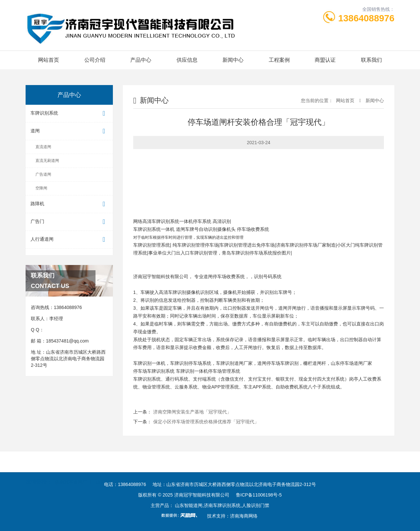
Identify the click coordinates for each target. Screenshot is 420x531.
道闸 (69, 131)
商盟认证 (325, 60)
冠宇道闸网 (203, 462)
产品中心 (141, 60)
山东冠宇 (105, 462)
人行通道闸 (69, 240)
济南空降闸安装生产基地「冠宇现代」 (192, 412)
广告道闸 (43, 174)
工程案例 (279, 60)
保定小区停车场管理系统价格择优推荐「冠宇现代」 (206, 422)
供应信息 (187, 60)
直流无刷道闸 (47, 161)
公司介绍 (95, 60)
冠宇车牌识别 (169, 462)
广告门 (69, 222)
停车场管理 (135, 462)
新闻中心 (233, 60)
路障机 (69, 204)
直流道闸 (43, 147)
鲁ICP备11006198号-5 (259, 495)
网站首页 (49, 60)
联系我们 (371, 60)
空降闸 (41, 188)
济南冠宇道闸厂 (71, 462)
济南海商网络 (244, 516)
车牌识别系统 (69, 113)
